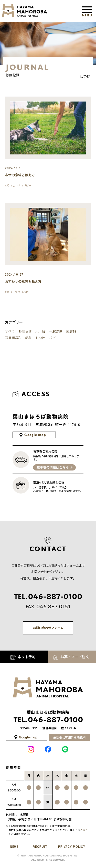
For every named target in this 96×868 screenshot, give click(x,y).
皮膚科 (71, 333)
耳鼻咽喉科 (13, 339)
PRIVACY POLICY (71, 849)
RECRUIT (40, 849)
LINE (65, 752)
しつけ (40, 339)
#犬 (7, 186)
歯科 (28, 339)
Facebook (48, 752)
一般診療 (56, 333)
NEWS (15, 849)
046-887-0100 (48, 723)
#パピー (29, 186)
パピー (54, 339)
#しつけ (17, 186)
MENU (87, 14)
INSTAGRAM (31, 752)
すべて (10, 333)
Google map (35, 437)
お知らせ (25, 333)
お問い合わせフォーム (48, 630)
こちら (85, 833)
